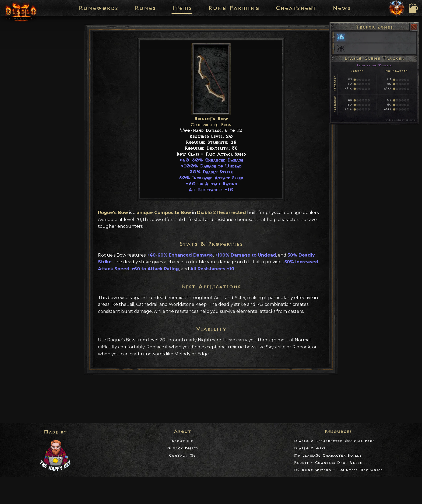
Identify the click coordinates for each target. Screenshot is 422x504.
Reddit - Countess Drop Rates (328, 463)
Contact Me (182, 455)
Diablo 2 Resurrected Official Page (334, 441)
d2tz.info (410, 120)
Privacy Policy (182, 448)
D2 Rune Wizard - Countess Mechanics (338, 470)
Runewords (98, 8)
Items (182, 8)
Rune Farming (234, 8)
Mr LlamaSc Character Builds (328, 455)
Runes (145, 8)
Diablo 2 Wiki (310, 448)
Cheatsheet (296, 8)
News (341, 8)
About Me (182, 441)
